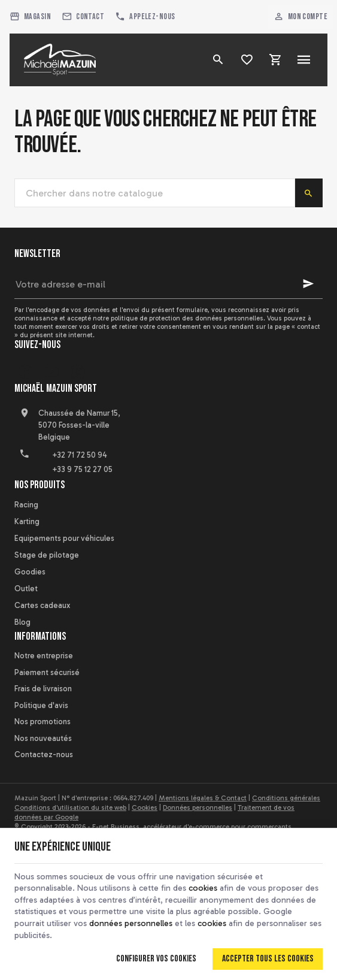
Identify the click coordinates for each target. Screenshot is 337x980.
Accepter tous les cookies (268, 959)
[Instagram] (78, 372)
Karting (27, 521)
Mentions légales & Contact (203, 798)
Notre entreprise (44, 656)
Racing (26, 505)
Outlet (26, 589)
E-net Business (116, 827)
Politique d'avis (41, 705)
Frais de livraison (43, 689)
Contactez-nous (44, 754)
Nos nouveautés (43, 738)
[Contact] (83, 17)
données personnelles (131, 923)
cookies (203, 888)
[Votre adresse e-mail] (168, 284)
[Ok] (308, 284)
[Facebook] (25, 372)
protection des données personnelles (206, 318)
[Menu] (304, 60)
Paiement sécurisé (47, 672)
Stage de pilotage (47, 555)
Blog (22, 622)
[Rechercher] (218, 60)
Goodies (30, 572)
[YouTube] (51, 372)
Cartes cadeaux (42, 605)
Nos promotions (42, 722)
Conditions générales (286, 798)
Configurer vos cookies (156, 959)
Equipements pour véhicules (64, 538)
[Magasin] (30, 17)
